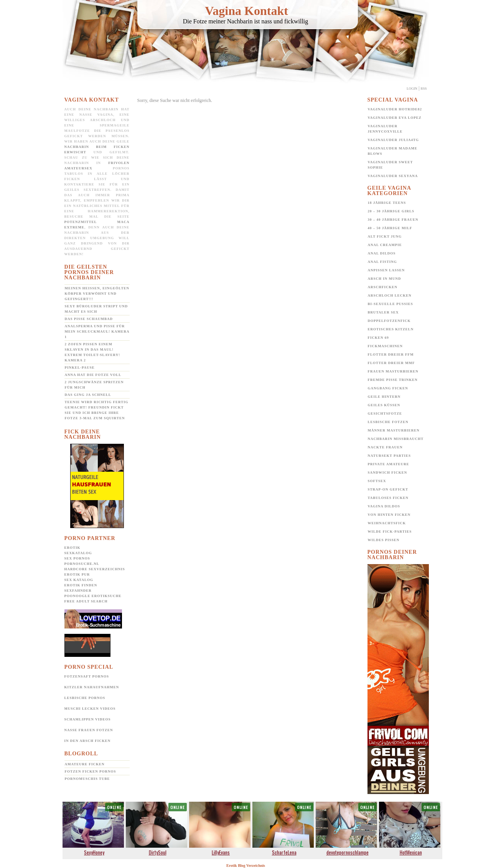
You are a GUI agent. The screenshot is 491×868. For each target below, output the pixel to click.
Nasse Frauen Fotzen (89, 730)
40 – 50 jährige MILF (390, 228)
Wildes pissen (384, 540)
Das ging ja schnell (88, 395)
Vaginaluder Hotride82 (395, 109)
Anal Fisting (382, 262)
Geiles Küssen (384, 405)
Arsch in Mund (385, 279)
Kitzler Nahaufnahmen (92, 687)
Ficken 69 (378, 338)
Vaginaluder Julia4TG (394, 140)
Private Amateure (389, 464)
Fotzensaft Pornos (87, 676)
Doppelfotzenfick (389, 321)
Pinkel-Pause (80, 368)
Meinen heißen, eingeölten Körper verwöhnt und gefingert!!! (97, 294)
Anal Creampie (385, 245)
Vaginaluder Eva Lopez (395, 118)
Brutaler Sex (383, 312)
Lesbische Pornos (85, 698)
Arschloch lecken (390, 295)
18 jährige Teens (387, 203)
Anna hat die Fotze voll (93, 375)
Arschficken (383, 287)
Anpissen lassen (386, 270)
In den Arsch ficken (88, 741)
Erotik (72, 548)
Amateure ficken (85, 764)
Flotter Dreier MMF (391, 363)
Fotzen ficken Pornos (91, 771)
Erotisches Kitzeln (391, 329)
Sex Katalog (79, 580)
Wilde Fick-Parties (390, 532)
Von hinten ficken (389, 515)
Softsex (377, 481)
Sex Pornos (77, 558)
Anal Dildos (382, 253)
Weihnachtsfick (387, 523)
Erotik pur (77, 574)
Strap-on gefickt (388, 489)
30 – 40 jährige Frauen (393, 220)
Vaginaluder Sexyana (393, 176)
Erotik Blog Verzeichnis (246, 866)
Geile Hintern (384, 397)
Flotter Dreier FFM (391, 354)
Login (412, 89)
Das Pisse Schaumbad (89, 319)
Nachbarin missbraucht (396, 439)
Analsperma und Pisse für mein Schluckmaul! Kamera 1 (97, 331)
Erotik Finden (81, 585)
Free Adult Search (86, 601)
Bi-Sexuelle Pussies (390, 304)
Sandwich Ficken (388, 473)
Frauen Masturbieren (393, 371)
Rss (423, 89)
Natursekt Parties (389, 456)
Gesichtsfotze (385, 413)
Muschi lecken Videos (90, 709)
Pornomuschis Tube (87, 779)
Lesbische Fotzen (388, 422)
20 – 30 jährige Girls (391, 211)
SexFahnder (78, 591)
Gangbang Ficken (388, 388)
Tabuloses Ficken (388, 498)
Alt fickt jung (385, 236)
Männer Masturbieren (394, 430)
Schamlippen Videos (88, 719)
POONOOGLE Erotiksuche (93, 596)
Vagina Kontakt (246, 11)
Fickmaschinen (386, 346)
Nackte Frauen (385, 447)
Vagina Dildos (384, 506)
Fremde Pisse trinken (393, 380)
